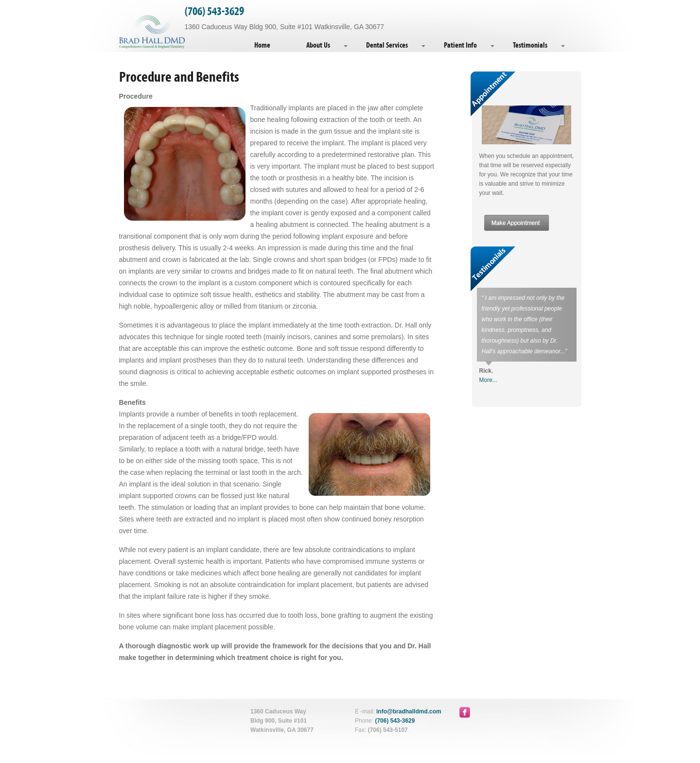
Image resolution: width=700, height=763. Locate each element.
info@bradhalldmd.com (409, 711)
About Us (318, 45)
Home (262, 45)
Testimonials (530, 45)
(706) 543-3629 (214, 11)
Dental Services (387, 45)
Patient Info (460, 45)
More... (488, 380)
